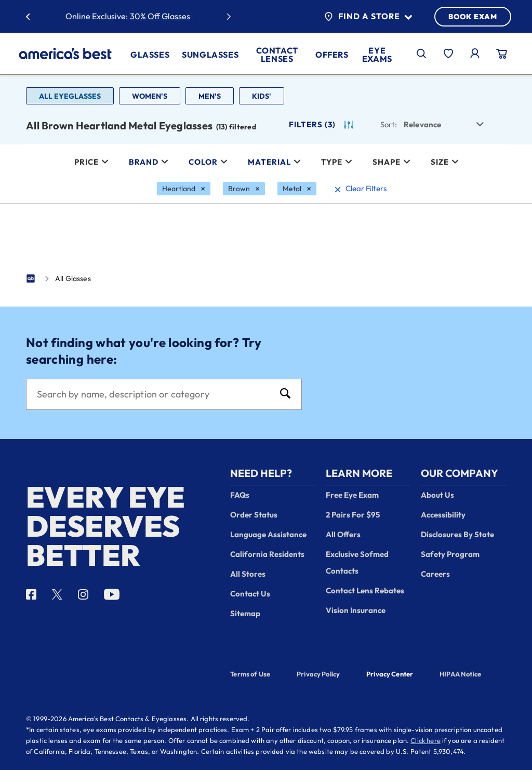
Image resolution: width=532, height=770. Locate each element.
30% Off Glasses (160, 16)
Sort (389, 124)
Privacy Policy (318, 674)
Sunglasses (210, 55)
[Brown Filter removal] (244, 189)
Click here (425, 740)
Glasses (150, 55)
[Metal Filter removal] (297, 189)
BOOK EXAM (473, 17)
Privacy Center (390, 675)
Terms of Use (250, 674)
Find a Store (368, 17)
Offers (332, 55)
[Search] (154, 394)
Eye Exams (377, 55)
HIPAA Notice (460, 674)
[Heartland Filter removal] (184, 189)
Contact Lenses (277, 55)
